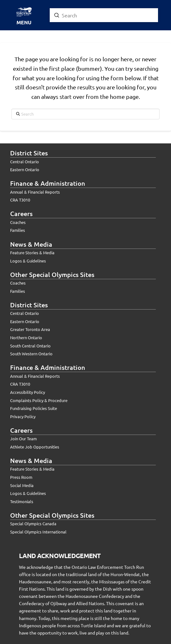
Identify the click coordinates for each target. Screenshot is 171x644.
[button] (24, 16)
